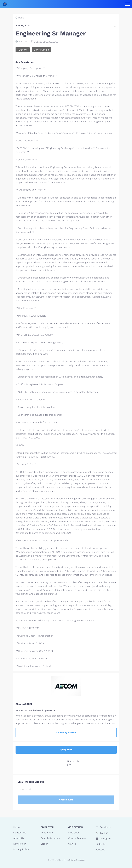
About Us (19, 838)
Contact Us (20, 833)
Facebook (105, 827)
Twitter (104, 833)
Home (17, 827)
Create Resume (77, 838)
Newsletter (20, 844)
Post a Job (47, 833)
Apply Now (66, 750)
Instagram (106, 838)
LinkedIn (101, 844)
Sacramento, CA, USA (46, 42)
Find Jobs (74, 833)
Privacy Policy (21, 849)
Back (21, 18)
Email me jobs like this (31, 782)
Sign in (45, 844)
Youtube (100, 850)
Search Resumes (50, 838)
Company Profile (66, 733)
